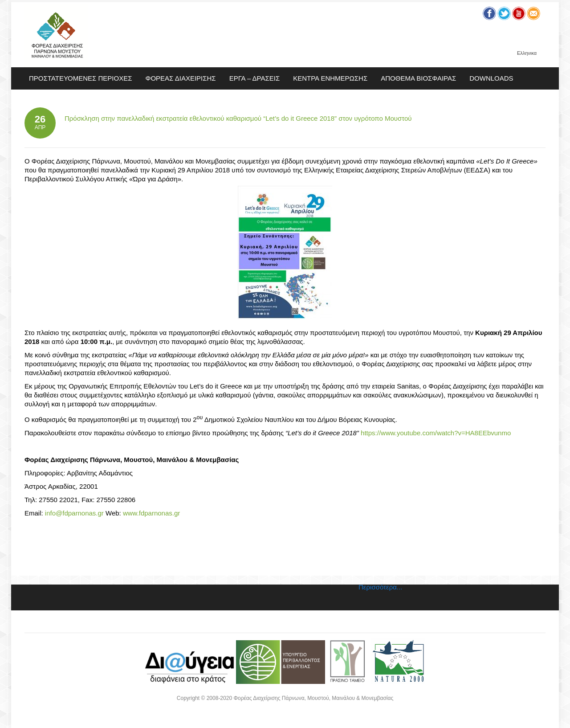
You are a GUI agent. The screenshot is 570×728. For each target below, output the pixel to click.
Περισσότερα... (380, 587)
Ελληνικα (527, 53)
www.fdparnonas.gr (151, 513)
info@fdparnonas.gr (74, 513)
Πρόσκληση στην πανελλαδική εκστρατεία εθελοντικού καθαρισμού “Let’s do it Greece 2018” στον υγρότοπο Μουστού (238, 118)
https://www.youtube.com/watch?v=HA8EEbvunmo (436, 433)
